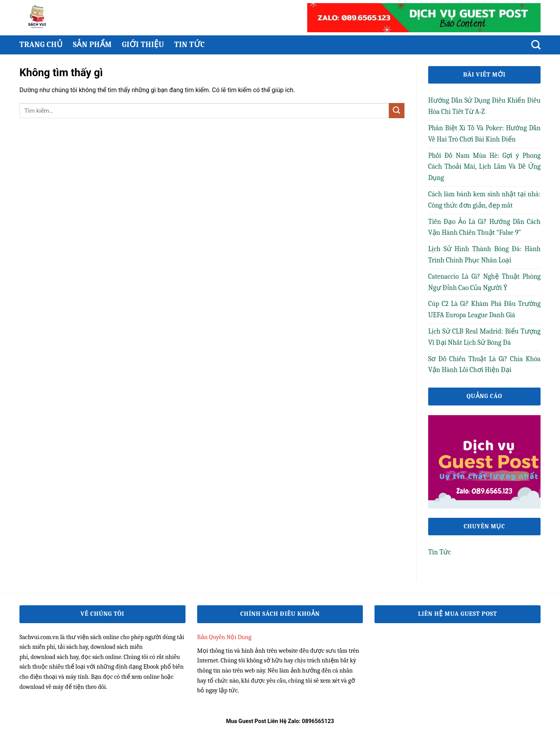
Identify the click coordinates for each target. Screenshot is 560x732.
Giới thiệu (143, 45)
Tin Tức (190, 45)
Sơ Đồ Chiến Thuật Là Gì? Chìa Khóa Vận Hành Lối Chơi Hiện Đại (484, 365)
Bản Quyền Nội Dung (224, 637)
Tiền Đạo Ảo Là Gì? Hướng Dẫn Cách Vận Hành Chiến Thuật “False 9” (484, 227)
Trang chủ (41, 45)
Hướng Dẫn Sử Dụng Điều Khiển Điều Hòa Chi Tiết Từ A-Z (484, 106)
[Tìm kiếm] (536, 45)
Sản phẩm (92, 45)
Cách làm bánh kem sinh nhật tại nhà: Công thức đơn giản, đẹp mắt (484, 200)
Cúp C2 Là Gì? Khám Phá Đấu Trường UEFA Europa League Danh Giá (484, 309)
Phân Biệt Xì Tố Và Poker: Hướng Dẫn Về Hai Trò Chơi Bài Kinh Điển (484, 134)
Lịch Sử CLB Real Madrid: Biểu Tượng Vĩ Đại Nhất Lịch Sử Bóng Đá (484, 337)
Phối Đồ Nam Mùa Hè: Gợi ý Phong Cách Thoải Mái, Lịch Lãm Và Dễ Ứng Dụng (484, 167)
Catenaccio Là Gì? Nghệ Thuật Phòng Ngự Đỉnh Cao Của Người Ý (484, 282)
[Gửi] (397, 111)
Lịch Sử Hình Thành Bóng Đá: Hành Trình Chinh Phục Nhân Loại (484, 255)
